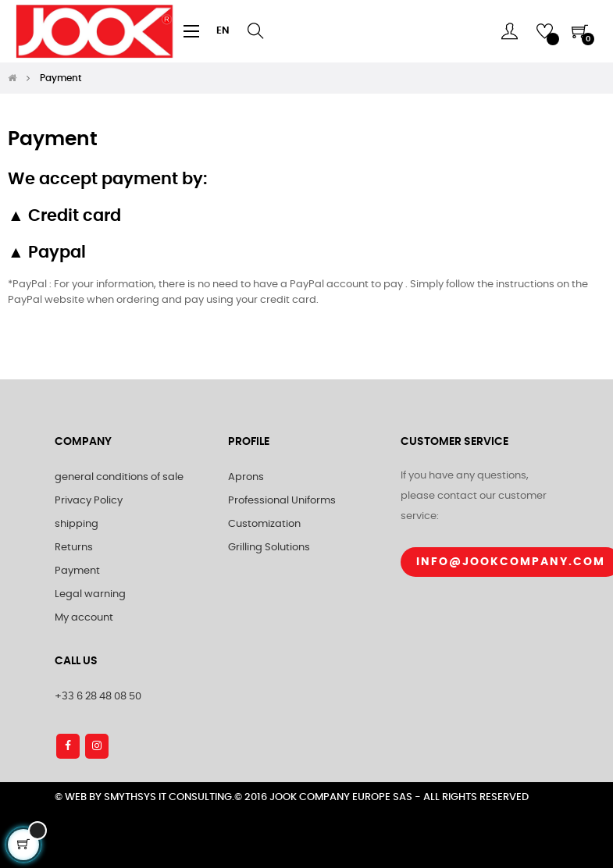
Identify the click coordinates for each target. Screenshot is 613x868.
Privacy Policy (89, 501)
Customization (264, 524)
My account (84, 618)
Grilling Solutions (269, 548)
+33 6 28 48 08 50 (98, 697)
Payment (77, 571)
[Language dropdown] (223, 31)
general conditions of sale (119, 477)
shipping (77, 524)
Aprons (246, 477)
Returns (74, 548)
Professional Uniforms (282, 501)
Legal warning (90, 594)
